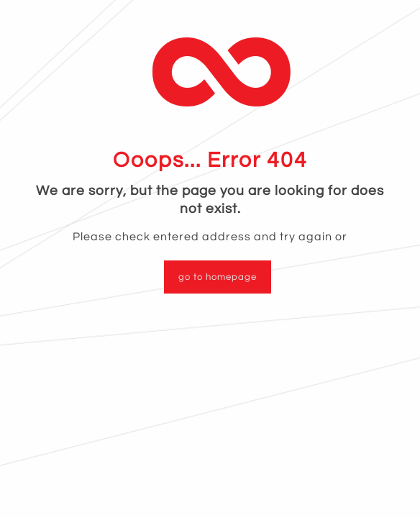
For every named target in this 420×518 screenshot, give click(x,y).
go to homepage (218, 277)
